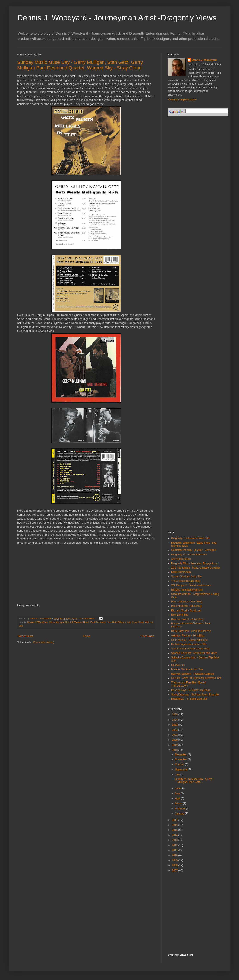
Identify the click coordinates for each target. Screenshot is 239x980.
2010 (175, 855)
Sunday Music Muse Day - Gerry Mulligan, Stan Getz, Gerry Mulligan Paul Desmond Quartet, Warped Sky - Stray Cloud (80, 65)
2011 (175, 850)
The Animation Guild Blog (186, 581)
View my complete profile (182, 100)
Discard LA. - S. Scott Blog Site (189, 699)
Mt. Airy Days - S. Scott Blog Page (191, 690)
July (178, 775)
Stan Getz (112, 622)
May (178, 793)
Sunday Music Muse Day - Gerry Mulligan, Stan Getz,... (193, 781)
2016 (175, 825)
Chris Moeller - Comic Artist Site (189, 640)
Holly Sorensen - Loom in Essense (191, 631)
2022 (175, 730)
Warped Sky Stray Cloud (131, 622)
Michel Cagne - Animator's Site (189, 644)
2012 (175, 845)
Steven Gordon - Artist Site (186, 577)
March (179, 803)
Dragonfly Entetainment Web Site (190, 538)
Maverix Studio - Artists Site (187, 669)
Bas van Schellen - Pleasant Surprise (192, 674)
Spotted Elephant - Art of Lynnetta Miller (194, 653)
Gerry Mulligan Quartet (61, 622)
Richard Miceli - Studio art (186, 610)
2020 (175, 740)
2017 (175, 820)
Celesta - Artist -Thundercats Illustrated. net (196, 678)
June (178, 788)
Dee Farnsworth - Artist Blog (187, 619)
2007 (175, 870)
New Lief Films (180, 615)
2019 (175, 745)
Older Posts (147, 636)
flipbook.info (178, 665)
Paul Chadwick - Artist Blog (187, 602)
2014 (175, 835)
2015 (175, 830)
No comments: (88, 618)
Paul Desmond (98, 622)
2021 (175, 735)
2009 (175, 860)
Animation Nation (181, 559)
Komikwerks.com (181, 572)
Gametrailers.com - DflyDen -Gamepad (194, 550)
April (178, 798)
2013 (175, 840)
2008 (175, 865)
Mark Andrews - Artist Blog (186, 606)
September (182, 770)
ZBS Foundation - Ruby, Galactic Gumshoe (196, 568)
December (181, 754)
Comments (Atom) (43, 642)
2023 (175, 725)
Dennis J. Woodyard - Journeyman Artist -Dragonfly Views (117, 18)
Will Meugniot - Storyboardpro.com (191, 585)
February (181, 809)
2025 (175, 715)
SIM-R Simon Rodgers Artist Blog (190, 649)
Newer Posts (26, 636)
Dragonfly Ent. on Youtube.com (189, 555)
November (181, 759)
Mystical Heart (81, 622)
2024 (175, 720)
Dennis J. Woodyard (38, 622)
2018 (175, 750)
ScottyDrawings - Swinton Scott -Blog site (195, 695)
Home (87, 636)
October (180, 764)
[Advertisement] (187, 895)
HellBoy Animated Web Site (187, 590)
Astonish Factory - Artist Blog (188, 635)
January (180, 814)
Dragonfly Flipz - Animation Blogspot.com (195, 563)
